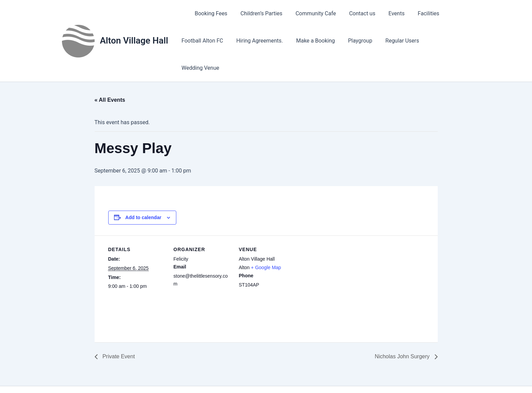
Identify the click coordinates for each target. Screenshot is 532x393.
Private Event (118, 329)
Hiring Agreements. (256, 41)
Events (384, 13)
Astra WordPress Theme (325, 376)
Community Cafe (308, 13)
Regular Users (392, 41)
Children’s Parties (256, 13)
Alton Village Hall (134, 27)
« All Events (110, 73)
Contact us (352, 13)
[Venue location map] (340, 255)
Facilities (414, 13)
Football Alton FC (201, 41)
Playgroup (352, 41)
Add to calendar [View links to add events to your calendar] (143, 190)
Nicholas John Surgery (403, 329)
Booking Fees (208, 13)
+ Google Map (266, 240)
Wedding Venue (439, 41)
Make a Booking (310, 41)
